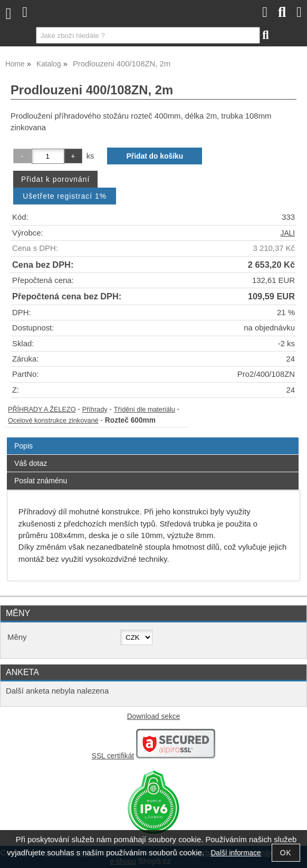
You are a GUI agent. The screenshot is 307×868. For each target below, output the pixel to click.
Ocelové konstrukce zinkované (53, 421)
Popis (23, 446)
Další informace (236, 853)
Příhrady (95, 409)
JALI (288, 233)
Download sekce (154, 716)
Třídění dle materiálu (145, 409)
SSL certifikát (113, 756)
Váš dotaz (31, 463)
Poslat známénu (41, 481)
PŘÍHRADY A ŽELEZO (42, 409)
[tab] (153, 438)
